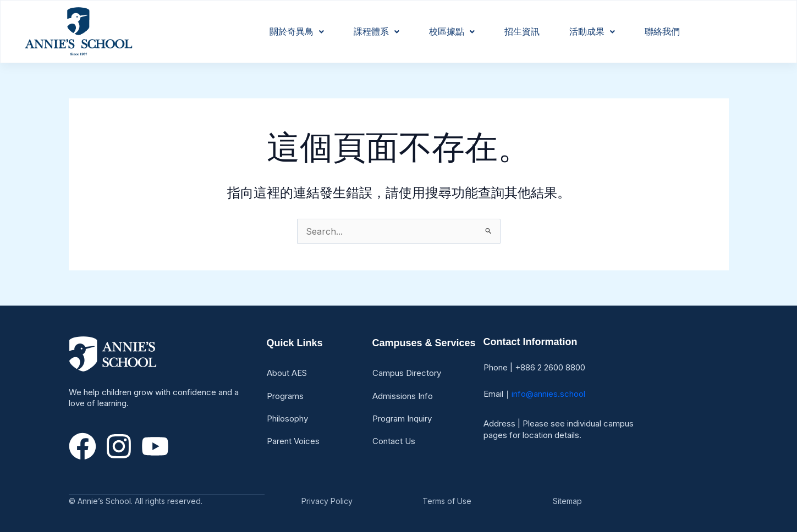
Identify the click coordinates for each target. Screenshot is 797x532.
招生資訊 (522, 31)
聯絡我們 (662, 31)
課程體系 (376, 31)
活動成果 (592, 31)
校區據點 (452, 31)
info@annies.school (548, 394)
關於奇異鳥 (297, 31)
